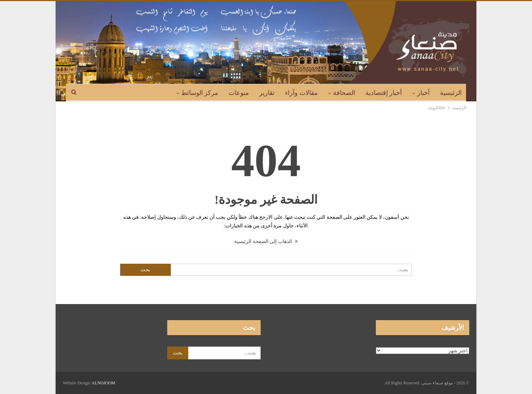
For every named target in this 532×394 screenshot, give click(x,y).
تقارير (267, 93)
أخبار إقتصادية (384, 93)
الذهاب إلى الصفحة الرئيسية (266, 241)
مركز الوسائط (200, 93)
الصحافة (344, 93)
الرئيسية (451, 93)
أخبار (423, 93)
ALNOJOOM (103, 383)
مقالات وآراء (301, 93)
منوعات (239, 93)
